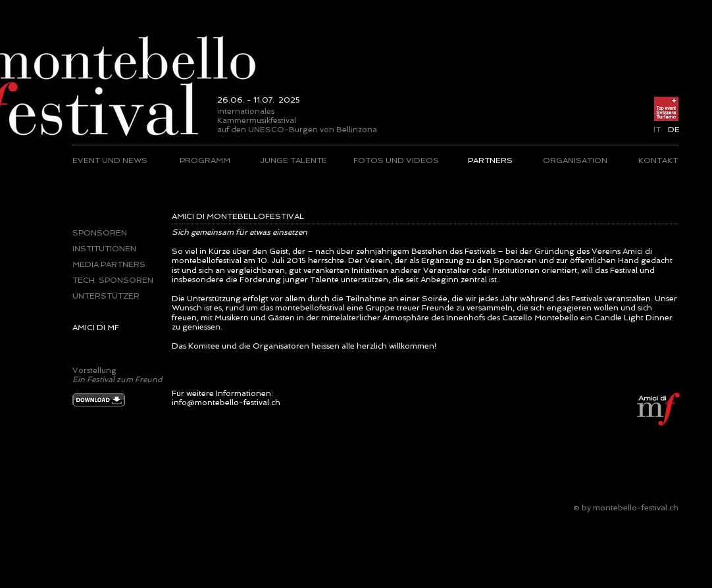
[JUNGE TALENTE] (293, 160)
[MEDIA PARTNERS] (113, 264)
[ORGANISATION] (575, 160)
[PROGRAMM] (205, 160)
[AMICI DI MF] (113, 328)
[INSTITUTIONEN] (106, 249)
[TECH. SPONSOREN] (113, 280)
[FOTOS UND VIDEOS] (396, 160)
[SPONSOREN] (101, 233)
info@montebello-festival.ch (226, 403)
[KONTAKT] (658, 160)
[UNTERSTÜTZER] (113, 296)
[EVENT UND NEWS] (111, 160)
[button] (674, 130)
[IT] (657, 130)
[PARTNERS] (490, 160)
